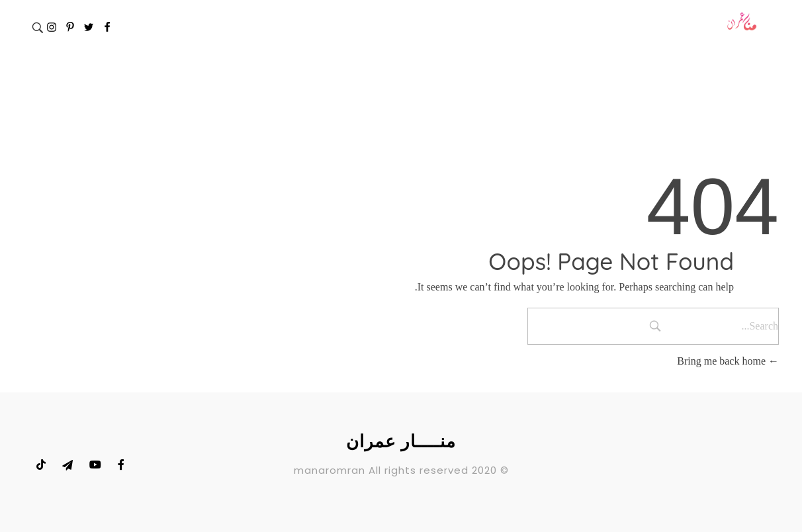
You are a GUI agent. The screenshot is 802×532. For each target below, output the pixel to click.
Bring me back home (728, 361)
